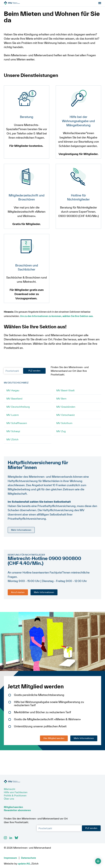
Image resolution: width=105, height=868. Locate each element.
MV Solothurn (64, 426)
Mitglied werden (13, 807)
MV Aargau (13, 394)
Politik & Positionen (15, 795)
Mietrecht (10, 789)
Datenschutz (28, 858)
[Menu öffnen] (100, 5)
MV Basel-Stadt (66, 394)
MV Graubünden (66, 410)
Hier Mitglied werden (54, 741)
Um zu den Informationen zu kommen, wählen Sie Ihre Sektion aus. (58, 319)
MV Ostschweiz (66, 418)
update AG (24, 864)
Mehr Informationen (21, 533)
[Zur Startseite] (22, 5)
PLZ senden (34, 374)
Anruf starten (18, 595)
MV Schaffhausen (17, 426)
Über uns (9, 799)
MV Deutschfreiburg (18, 410)
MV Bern (61, 402)
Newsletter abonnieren (17, 810)
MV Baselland (14, 402)
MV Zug (61, 434)
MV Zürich (12, 443)
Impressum (10, 858)
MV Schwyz (13, 434)
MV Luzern (13, 418)
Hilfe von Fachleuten (16, 792)
